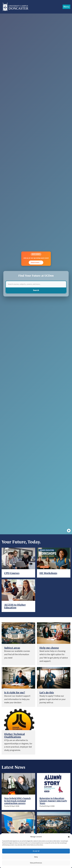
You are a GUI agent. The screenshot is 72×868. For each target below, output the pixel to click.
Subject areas (12, 648)
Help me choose (49, 648)
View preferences (36, 863)
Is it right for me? (15, 693)
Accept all (36, 851)
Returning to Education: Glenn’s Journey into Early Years (53, 801)
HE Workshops (48, 573)
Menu (66, 7)
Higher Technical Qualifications (15, 735)
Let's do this (47, 693)
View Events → (36, 263)
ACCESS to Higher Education (15, 606)
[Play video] (69, 531)
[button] (69, 837)
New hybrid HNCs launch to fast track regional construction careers (17, 801)
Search (36, 290)
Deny (36, 857)
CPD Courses (12, 573)
